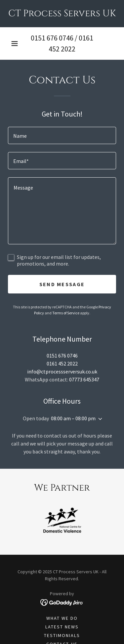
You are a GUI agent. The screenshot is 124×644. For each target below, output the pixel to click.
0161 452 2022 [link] (62, 363)
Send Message (62, 284)
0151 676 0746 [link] (52, 38)
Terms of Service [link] (66, 313)
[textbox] (62, 135)
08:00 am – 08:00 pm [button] (73, 418)
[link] (62, 14)
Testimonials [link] (62, 635)
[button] (15, 43)
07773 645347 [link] (84, 379)
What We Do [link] (62, 618)
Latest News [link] (62, 627)
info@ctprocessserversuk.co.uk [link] (62, 371)
